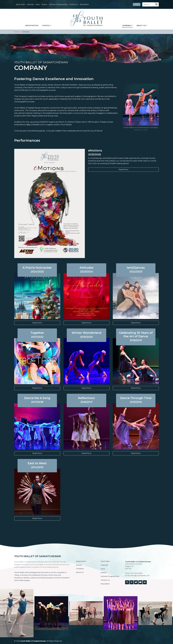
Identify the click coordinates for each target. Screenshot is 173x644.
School (46, 25)
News (38, 4)
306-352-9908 (136, 573)
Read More (123, 170)
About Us (141, 25)
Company (127, 25)
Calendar (30, 4)
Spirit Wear (20, 4)
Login (137, 4)
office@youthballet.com (140, 576)
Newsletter (84, 4)
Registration (32, 25)
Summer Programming (58, 4)
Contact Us (74, 4)
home (17, 32)
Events (45, 4)
